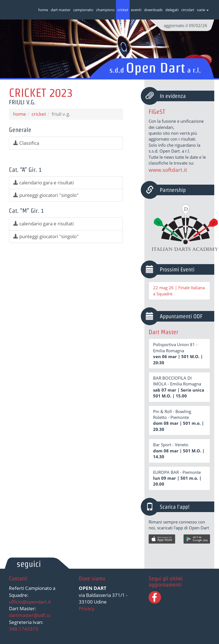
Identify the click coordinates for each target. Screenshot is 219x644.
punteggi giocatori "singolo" (46, 195)
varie (203, 10)
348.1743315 (24, 629)
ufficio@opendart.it (30, 602)
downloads (153, 10)
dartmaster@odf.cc (30, 615)
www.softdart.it (168, 170)
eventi (136, 10)
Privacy (87, 608)
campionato (83, 10)
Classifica (26, 143)
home (43, 10)
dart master (61, 10)
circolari (188, 10)
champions (105, 10)
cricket (123, 10)
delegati (172, 10)
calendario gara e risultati (44, 183)
